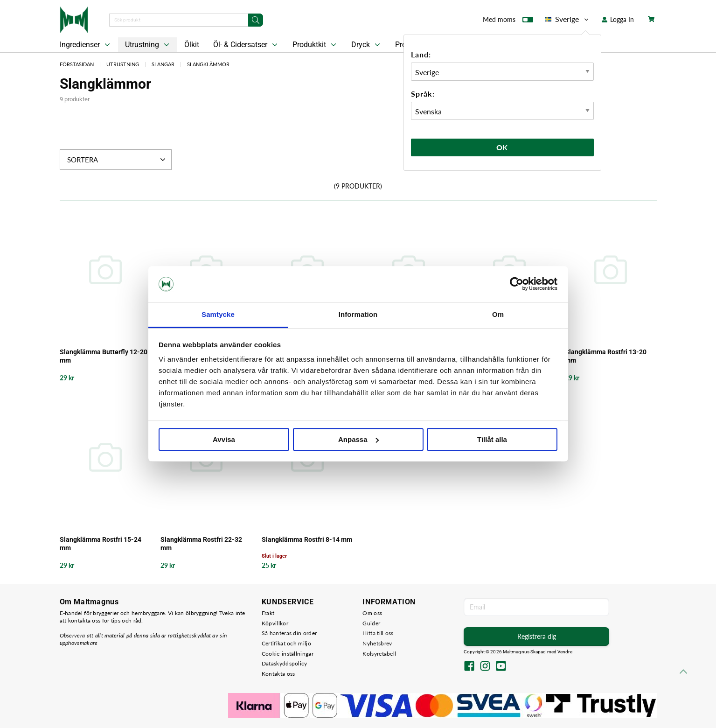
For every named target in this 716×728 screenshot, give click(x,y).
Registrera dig (537, 636)
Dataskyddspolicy (285, 663)
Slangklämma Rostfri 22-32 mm (201, 544)
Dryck (367, 45)
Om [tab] (498, 314)
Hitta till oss (378, 633)
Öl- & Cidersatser (246, 45)
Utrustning (148, 45)
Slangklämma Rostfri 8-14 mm (307, 539)
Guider (371, 623)
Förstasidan (77, 64)
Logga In (618, 19)
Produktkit (315, 45)
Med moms (508, 21)
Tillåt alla (492, 439)
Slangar (163, 64)
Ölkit (192, 45)
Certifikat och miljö (286, 643)
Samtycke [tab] (218, 314)
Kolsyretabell (379, 654)
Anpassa (358, 439)
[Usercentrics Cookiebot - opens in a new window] (517, 284)
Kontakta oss (278, 674)
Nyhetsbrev (377, 643)
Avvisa (224, 439)
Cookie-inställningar (288, 654)
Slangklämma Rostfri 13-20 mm (606, 356)
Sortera (117, 160)
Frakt (268, 613)
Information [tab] (358, 314)
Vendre (565, 652)
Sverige (567, 19)
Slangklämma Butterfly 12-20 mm (104, 356)
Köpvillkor (275, 623)
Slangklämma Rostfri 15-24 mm (101, 544)
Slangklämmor (208, 64)
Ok (502, 147)
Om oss (372, 613)
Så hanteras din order (289, 633)
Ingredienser (86, 45)
